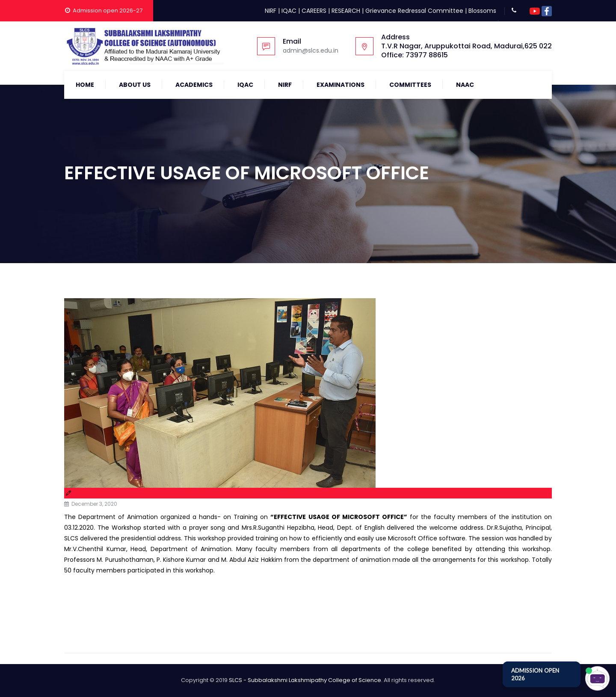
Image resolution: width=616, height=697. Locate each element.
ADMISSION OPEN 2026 (535, 674)
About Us (135, 85)
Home (85, 85)
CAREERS (314, 11)
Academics (194, 85)
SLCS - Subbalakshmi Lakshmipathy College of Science (305, 680)
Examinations (341, 85)
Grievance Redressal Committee (414, 11)
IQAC (289, 11)
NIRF (271, 11)
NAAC (465, 85)
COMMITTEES (410, 85)
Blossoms (482, 11)
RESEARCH (346, 11)
